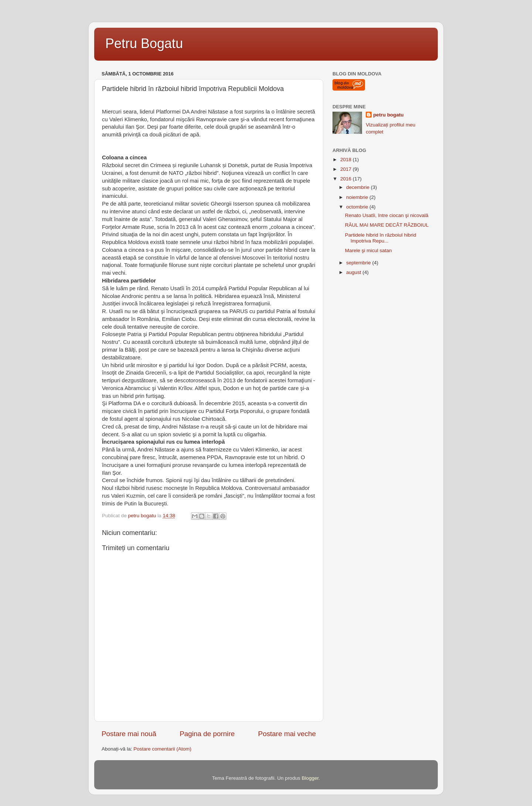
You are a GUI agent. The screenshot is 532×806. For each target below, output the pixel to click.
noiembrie (358, 197)
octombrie (358, 207)
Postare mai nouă (129, 734)
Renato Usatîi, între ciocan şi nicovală (387, 215)
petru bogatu (388, 115)
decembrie (359, 187)
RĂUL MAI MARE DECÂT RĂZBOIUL (387, 225)
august (354, 272)
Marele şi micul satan (369, 250)
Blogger (310, 778)
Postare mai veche (287, 734)
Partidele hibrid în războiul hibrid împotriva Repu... (381, 238)
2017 (347, 169)
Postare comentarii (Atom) (162, 749)
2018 (347, 160)
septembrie (359, 263)
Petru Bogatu (144, 43)
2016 (347, 179)
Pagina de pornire (207, 734)
